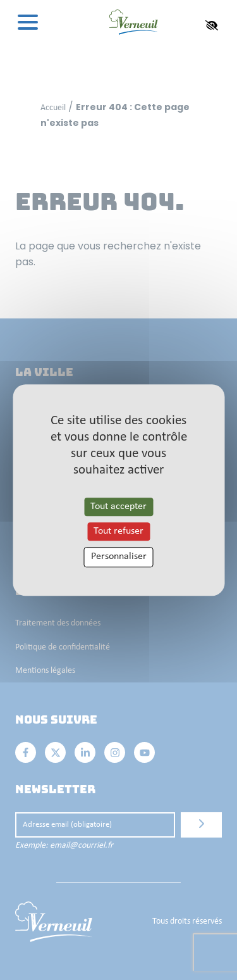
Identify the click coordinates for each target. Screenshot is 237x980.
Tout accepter (118, 506)
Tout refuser (118, 531)
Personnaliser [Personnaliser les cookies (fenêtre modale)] (119, 557)
